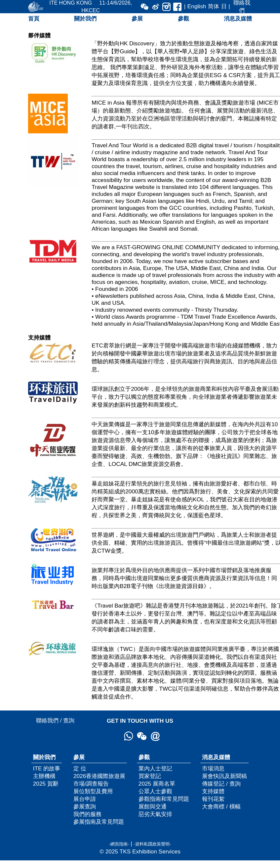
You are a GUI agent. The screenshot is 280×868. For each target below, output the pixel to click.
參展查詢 (85, 806)
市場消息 (213, 768)
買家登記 (150, 776)
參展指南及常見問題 (99, 822)
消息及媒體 (238, 19)
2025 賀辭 (46, 784)
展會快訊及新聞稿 (224, 776)
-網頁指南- (119, 844)
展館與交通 (153, 806)
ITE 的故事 (47, 768)
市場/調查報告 (91, 784)
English (197, 6)
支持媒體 (213, 791)
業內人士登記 (155, 768)
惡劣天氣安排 (155, 814)
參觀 (183, 19)
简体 (214, 6)
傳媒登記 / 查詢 (221, 784)
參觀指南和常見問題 (164, 799)
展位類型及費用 (93, 791)
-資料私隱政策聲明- (153, 844)
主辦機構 (44, 776)
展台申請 (85, 799)
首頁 (34, 19)
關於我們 (85, 19)
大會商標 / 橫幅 (221, 806)
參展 (137, 19)
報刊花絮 (213, 799)
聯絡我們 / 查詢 (55, 720)
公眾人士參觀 (155, 791)
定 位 (80, 768)
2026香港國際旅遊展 (99, 776)
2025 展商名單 (157, 784)
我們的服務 (87, 814)
